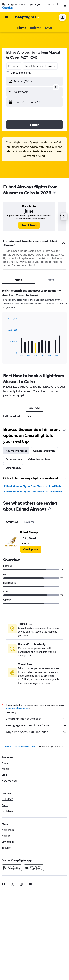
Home (8, 747)
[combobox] (14, 66)
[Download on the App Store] (34, 868)
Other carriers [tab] (14, 459)
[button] (65, 6)
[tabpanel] (34, 327)
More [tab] (51, 280)
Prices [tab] (18, 280)
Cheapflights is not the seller (36, 719)
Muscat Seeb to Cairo (25, 747)
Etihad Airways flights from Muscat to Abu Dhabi (33, 486)
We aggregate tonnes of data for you (36, 725)
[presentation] (54, 192)
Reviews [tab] (29, 522)
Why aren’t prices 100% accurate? (36, 732)
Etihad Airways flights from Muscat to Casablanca (33, 491)
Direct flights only (21, 73)
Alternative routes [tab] (16, 451)
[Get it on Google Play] (12, 868)
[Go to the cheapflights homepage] (26, 17)
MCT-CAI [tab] (34, 408)
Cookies (7, 8)
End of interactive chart (6, 354)
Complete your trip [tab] (44, 451)
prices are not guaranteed (17, 708)
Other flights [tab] (13, 468)
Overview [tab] (12, 522)
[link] (29, 225)
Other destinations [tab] (39, 459)
